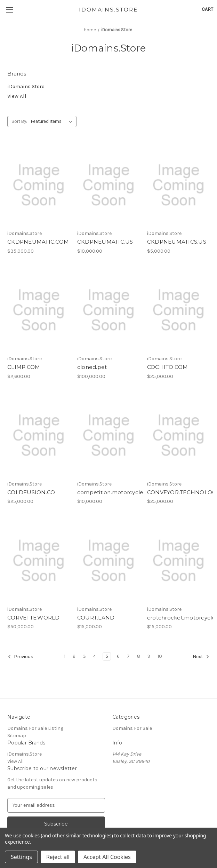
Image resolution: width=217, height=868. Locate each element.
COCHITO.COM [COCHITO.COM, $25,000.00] (168, 367)
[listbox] (53, 121)
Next (201, 657)
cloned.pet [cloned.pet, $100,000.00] (92, 367)
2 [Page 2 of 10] (74, 656)
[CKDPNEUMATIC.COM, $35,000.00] (39, 185)
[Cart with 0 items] (207, 9)
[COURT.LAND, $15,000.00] (108, 561)
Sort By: (19, 121)
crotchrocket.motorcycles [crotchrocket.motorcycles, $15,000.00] (178, 618)
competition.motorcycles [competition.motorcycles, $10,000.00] (108, 492)
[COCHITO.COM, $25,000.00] (178, 310)
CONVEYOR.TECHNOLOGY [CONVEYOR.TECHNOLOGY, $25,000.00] (178, 492)
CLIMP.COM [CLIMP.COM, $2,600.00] (24, 367)
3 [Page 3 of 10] (84, 656)
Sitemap (17, 736)
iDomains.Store (26, 86)
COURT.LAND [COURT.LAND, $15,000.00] (96, 618)
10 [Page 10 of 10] (160, 656)
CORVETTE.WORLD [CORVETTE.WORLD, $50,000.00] (34, 618)
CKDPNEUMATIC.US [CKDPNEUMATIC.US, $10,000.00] (105, 242)
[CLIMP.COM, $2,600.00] (39, 310)
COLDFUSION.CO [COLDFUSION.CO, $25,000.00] (31, 492)
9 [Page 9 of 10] (149, 656)
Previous (21, 657)
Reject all (58, 857)
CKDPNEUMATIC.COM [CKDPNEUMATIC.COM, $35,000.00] (38, 242)
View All (17, 96)
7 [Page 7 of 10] (128, 656)
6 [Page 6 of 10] (118, 656)
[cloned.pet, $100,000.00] (108, 310)
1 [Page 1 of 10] (65, 656)
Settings (21, 857)
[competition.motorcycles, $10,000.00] (108, 436)
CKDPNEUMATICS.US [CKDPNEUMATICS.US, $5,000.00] (177, 242)
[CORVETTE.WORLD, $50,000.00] (39, 561)
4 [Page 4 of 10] (95, 656)
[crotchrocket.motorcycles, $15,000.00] (178, 561)
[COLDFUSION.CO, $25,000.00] (39, 436)
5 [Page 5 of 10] (107, 656)
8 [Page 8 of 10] (139, 656)
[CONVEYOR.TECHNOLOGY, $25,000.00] (178, 436)
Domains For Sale (132, 728)
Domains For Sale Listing (35, 728)
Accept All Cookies (107, 857)
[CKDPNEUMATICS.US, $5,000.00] (178, 185)
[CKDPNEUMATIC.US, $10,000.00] (108, 185)
